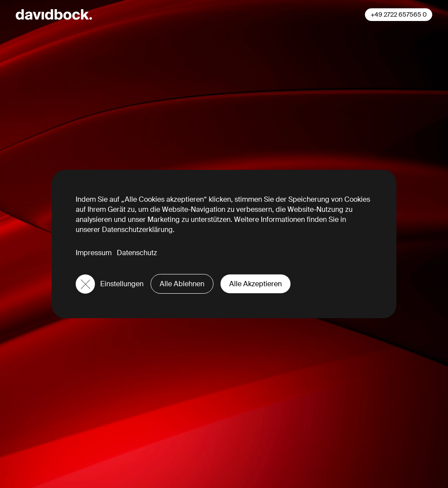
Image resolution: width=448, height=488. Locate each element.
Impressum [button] (94, 253)
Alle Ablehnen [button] (182, 284)
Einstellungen (122, 284)
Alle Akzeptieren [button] (255, 284)
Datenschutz (137, 253)
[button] (85, 284)
